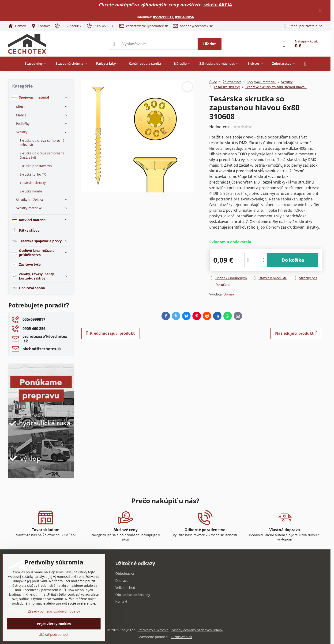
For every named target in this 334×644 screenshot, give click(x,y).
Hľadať (210, 44)
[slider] (243, 127)
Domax (229, 294)
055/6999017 (163, 17)
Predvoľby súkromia (153, 630)
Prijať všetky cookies (54, 624)
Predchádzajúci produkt (110, 333)
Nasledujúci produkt (296, 333)
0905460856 (184, 17)
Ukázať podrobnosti (54, 634)
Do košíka (293, 260)
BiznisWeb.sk (182, 637)
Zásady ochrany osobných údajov (197, 630)
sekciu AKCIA (218, 5)
